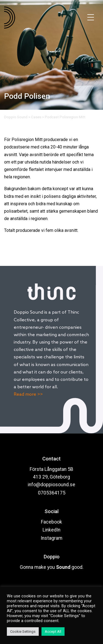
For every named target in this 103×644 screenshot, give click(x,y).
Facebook (51, 522)
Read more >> (28, 394)
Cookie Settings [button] (23, 632)
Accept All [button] (53, 632)
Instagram (51, 538)
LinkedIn (51, 530)
